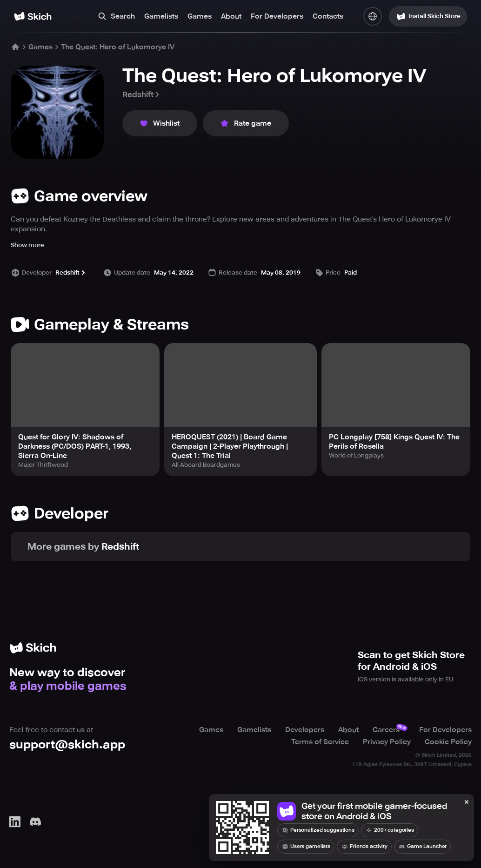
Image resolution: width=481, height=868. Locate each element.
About (231, 16)
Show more (27, 245)
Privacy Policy (387, 742)
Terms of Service (320, 742)
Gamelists (161, 16)
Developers (305, 730)
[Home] (33, 16)
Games (200, 16)
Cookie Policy (448, 742)
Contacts (328, 16)
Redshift (142, 94)
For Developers (277, 16)
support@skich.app (67, 744)
